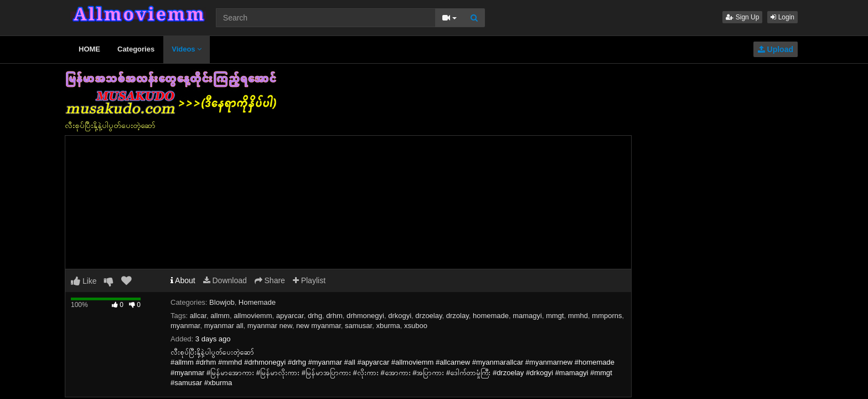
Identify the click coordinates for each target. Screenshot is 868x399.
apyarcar (290, 316)
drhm (334, 316)
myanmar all (224, 326)
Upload (776, 49)
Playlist (309, 280)
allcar (198, 316)
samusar (358, 326)
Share (270, 280)
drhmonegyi (365, 316)
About (183, 280)
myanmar (185, 326)
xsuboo (416, 326)
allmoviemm (253, 316)
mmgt (555, 316)
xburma (388, 326)
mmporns (607, 316)
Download (225, 280)
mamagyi (527, 316)
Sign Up (742, 17)
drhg (315, 316)
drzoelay (428, 316)
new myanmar (319, 326)
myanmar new (270, 326)
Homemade (257, 302)
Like (84, 281)
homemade (491, 316)
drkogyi (400, 316)
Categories (136, 49)
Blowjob (222, 302)
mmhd (578, 316)
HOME (89, 49)
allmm (220, 316)
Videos (187, 49)
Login (782, 17)
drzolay (458, 316)
